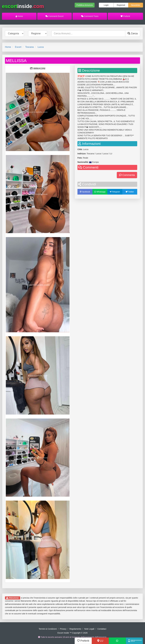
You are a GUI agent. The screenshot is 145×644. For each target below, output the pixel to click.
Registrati (121, 5)
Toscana (29, 47)
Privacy (63, 629)
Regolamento (75, 629)
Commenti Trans (90, 16)
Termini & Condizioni (48, 629)
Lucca (41, 47)
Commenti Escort (54, 16)
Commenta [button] (127, 175)
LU (100, 641)
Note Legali (89, 629)
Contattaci (102, 629)
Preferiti (125, 16)
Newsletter (136, 5)
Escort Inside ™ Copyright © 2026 (72, 633)
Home (19, 16)
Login (106, 5)
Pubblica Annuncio (85, 5)
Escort (18, 47)
